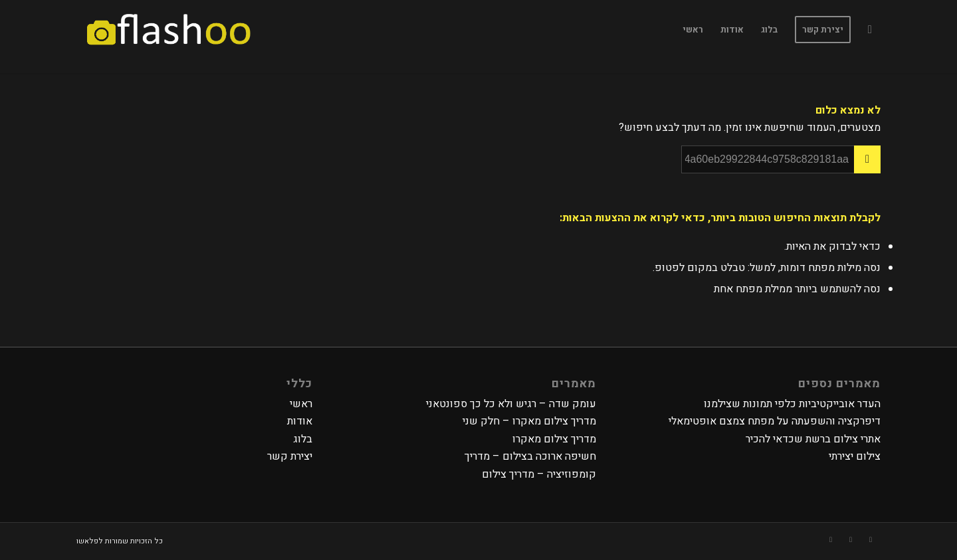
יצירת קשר (290, 456)
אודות (300, 421)
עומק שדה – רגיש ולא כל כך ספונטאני (511, 404)
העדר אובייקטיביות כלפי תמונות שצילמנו (792, 404)
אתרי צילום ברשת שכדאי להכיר (813, 439)
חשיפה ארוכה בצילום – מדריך (530, 456)
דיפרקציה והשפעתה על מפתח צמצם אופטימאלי (775, 421)
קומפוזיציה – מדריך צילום (539, 474)
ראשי (301, 404)
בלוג (303, 439)
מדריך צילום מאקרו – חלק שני (529, 421)
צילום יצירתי (855, 456)
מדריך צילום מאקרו (554, 439)
